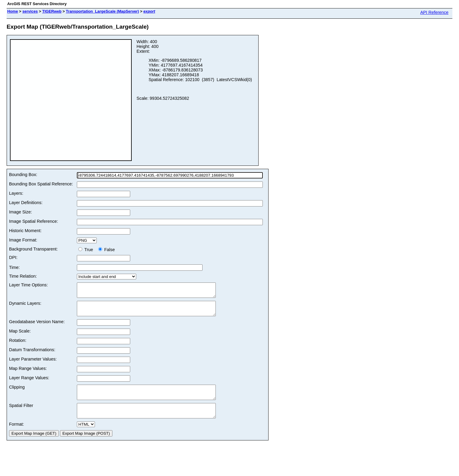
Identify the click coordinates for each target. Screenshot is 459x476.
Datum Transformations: (32, 355)
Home (13, 11)
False (107, 250)
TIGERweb (52, 11)
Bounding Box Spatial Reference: (41, 184)
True (87, 250)
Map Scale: (20, 336)
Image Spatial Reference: (33, 221)
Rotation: (18, 346)
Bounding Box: (23, 175)
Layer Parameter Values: (33, 364)
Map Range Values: (28, 374)
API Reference (434, 12)
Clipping (17, 392)
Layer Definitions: (26, 203)
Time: (14, 267)
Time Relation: (23, 276)
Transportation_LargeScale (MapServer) (103, 11)
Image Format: (23, 240)
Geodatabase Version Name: (37, 327)
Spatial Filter (21, 414)
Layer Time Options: (28, 285)
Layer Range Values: (29, 383)
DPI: (13, 257)
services (30, 11)
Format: (17, 435)
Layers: (16, 193)
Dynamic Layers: (25, 306)
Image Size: (20, 212)
